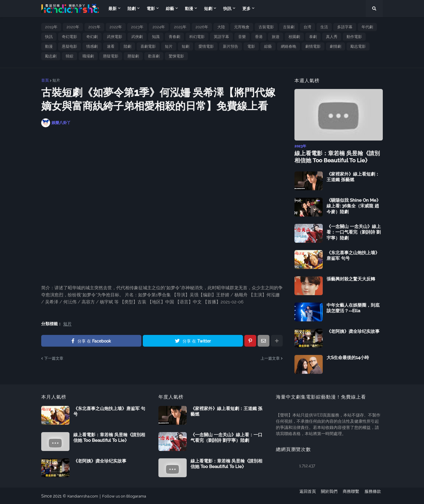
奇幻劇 (92, 37)
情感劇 (92, 46)
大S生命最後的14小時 (348, 357)
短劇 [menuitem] (208, 9)
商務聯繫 (351, 495)
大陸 (221, 27)
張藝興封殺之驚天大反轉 (351, 278)
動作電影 (354, 37)
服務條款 (375, 495)
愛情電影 (206, 46)
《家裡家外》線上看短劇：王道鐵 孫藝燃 (353, 176)
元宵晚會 (242, 27)
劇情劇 (336, 46)
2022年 (116, 27)
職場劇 (88, 56)
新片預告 (231, 46)
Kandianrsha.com (84, 495)
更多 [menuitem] (246, 9)
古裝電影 (266, 27)
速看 (111, 46)
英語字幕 (221, 37)
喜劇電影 (148, 46)
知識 (156, 37)
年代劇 (367, 27)
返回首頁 (304, 495)
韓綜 (69, 56)
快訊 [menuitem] (227, 9)
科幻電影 (197, 37)
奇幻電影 (69, 37)
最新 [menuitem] (112, 9)
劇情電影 (313, 46)
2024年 (159, 27)
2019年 (51, 27)
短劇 (185, 46)
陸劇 (127, 46)
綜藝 (268, 46)
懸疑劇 (133, 56)
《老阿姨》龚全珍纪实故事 (353, 331)
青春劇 (174, 37)
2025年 (180, 27)
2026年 (202, 27)
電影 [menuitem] (151, 9)
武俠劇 (137, 37)
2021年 (94, 27)
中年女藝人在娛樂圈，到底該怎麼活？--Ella (353, 308)
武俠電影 (115, 37)
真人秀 (332, 37)
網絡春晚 (289, 46)
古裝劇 (289, 27)
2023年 (137, 27)
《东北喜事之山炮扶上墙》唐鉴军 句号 (353, 255)
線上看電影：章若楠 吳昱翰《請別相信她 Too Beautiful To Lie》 (337, 156)
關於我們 (327, 495)
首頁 (45, 80)
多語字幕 (345, 27)
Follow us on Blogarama (128, 495)
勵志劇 (51, 56)
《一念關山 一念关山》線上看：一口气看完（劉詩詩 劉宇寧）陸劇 (354, 232)
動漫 (49, 46)
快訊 (49, 37)
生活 (324, 27)
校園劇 (294, 37)
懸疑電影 (111, 56)
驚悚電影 (176, 56)
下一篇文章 (54, 358)
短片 (169, 46)
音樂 (242, 37)
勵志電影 (358, 46)
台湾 (307, 27)
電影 (251, 46)
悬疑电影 (69, 46)
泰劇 (313, 37)
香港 (259, 37)
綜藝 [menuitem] (170, 9)
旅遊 (276, 37)
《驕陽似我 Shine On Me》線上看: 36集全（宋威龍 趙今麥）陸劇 (354, 205)
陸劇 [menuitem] (132, 9)
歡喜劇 (154, 56)
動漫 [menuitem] (189, 9)
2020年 (73, 27)
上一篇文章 (270, 358)
